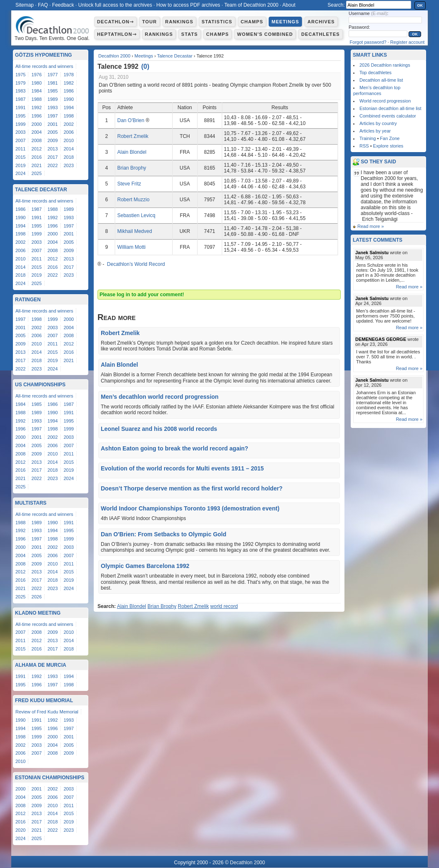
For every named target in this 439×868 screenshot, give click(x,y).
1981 (52, 83)
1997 (52, 116)
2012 (37, 149)
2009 (52, 140)
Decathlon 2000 (114, 56)
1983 (20, 91)
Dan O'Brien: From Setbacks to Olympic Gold (163, 534)
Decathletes (321, 34)
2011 (20, 149)
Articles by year (375, 131)
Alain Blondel (132, 152)
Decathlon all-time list (381, 80)
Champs (252, 22)
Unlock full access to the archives (115, 5)
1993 (52, 108)
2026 (37, 597)
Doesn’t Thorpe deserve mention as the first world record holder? (192, 488)
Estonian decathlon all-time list (390, 108)
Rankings (179, 22)
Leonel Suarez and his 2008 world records (159, 429)
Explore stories (388, 146)
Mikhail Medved (134, 231)
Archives (321, 22)
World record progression (385, 101)
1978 (69, 75)
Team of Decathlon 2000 (251, 5)
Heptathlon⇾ (117, 34)
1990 (69, 99)
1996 (37, 116)
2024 (20, 173)
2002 (69, 124)
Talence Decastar (175, 56)
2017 (52, 157)
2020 (20, 830)
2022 (52, 165)
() (145, 66)
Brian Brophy (131, 168)
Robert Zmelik (133, 136)
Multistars (31, 503)
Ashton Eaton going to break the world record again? (175, 448)
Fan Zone (390, 138)
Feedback (63, 5)
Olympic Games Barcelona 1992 (145, 566)
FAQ (43, 5)
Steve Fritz (129, 184)
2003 (20, 132)
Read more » (371, 226)
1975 (20, 75)
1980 (37, 83)
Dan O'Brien (131, 120)
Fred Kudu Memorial (44, 700)
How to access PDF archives (188, 5)
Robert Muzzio (133, 200)
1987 (20, 99)
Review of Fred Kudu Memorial (47, 712)
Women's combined (265, 34)
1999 (20, 124)
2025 (37, 173)
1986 (69, 91)
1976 (37, 75)
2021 (37, 165)
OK (420, 5)
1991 (20, 108)
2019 (20, 165)
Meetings (285, 22)
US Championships (40, 385)
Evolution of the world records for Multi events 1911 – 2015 (182, 468)
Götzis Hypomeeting (44, 55)
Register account (408, 42)
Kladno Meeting (38, 613)
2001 (52, 124)
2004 (37, 132)
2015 (20, 157)
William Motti (131, 247)
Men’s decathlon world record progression (160, 397)
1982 (69, 83)
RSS (364, 146)
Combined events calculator (388, 116)
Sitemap (25, 5)
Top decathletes (375, 73)
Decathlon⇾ (115, 22)
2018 (69, 157)
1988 (37, 99)
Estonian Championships (50, 778)
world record (224, 606)
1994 (69, 108)
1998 (69, 116)
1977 (52, 75)
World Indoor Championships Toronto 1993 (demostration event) (190, 508)
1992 (37, 108)
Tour (149, 22)
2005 (52, 132)
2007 (20, 140)
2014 (69, 149)
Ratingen (28, 300)
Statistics (217, 22)
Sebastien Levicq (136, 215)
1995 (20, 116)
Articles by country (378, 123)
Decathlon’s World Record (135, 264)
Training (368, 138)
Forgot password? (368, 42)
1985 (52, 91)
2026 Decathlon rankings (385, 65)
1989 (52, 99)
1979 (20, 83)
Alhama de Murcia (41, 665)
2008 (37, 140)
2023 (69, 165)
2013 (52, 149)
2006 (69, 132)
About (289, 5)
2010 (69, 140)
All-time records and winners (44, 66)
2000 (37, 124)
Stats (190, 34)
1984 (37, 91)
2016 (37, 157)
